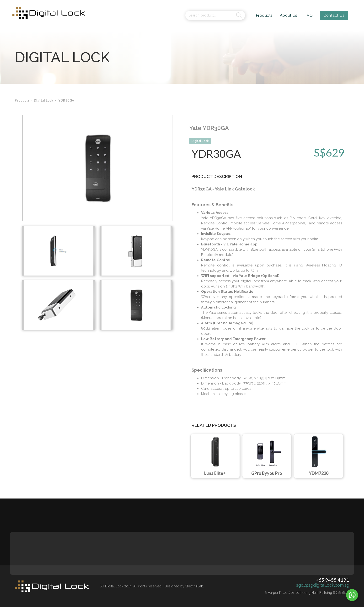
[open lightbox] (97, 168)
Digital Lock (200, 141)
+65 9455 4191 (332, 580)
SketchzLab (194, 586)
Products (22, 100)
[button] (44, 100)
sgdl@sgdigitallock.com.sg (323, 585)
